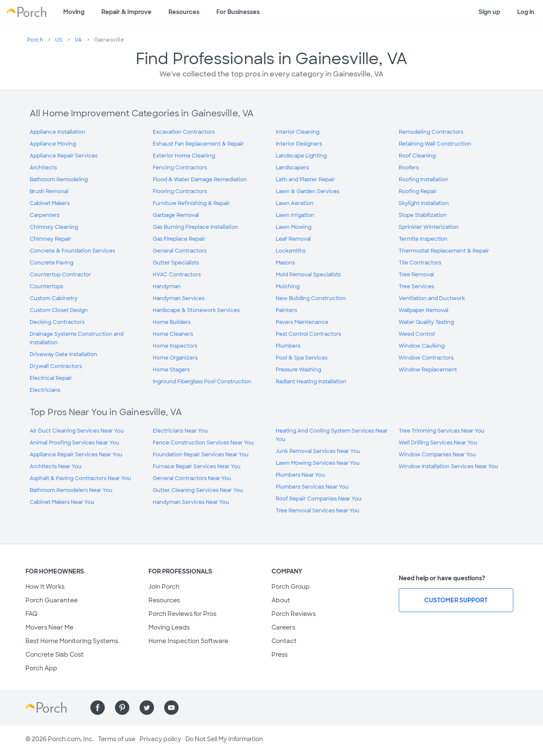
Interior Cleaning (298, 132)
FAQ (31, 614)
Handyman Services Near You (191, 502)
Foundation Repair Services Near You (201, 455)
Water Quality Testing (426, 322)
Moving (74, 12)
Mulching (288, 287)
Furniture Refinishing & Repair (191, 203)
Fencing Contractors (180, 168)
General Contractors (180, 251)
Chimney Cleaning (54, 227)
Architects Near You (56, 467)
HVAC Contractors (177, 275)
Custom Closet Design (59, 310)
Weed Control (417, 334)
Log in (526, 12)
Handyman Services (179, 298)
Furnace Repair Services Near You (197, 467)
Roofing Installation (424, 180)
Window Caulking (422, 346)
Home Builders (172, 322)
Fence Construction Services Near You (203, 443)
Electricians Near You (180, 431)
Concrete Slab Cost (55, 655)
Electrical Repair (51, 378)
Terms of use (117, 739)
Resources (184, 12)
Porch (35, 40)
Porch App (41, 668)
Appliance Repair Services (64, 156)
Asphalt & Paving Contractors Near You (80, 478)
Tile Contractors (420, 263)
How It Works (45, 587)
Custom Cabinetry (54, 298)
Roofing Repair (418, 191)
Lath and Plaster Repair (305, 180)
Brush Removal (49, 191)
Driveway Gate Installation (63, 354)
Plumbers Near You (300, 475)
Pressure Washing (298, 370)
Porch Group (291, 587)
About (281, 600)
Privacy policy (160, 739)
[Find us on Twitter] (147, 708)
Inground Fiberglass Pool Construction (202, 382)
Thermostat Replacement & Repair (444, 251)
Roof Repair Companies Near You (319, 499)
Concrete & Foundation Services (72, 251)
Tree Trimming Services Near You (442, 431)
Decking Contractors (57, 322)
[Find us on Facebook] (98, 708)
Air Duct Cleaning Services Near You (77, 431)
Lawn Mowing (294, 227)
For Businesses (238, 12)
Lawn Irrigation (295, 215)
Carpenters (45, 215)
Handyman (167, 287)
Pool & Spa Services (302, 358)
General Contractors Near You (192, 478)
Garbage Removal (176, 215)
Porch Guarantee (52, 600)
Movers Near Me (49, 627)
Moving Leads (169, 627)
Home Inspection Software (188, 641)
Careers (283, 627)
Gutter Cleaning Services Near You (198, 490)
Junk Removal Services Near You (318, 451)
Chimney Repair (50, 239)
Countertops (46, 287)
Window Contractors (426, 358)
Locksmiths (291, 251)
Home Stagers (171, 370)
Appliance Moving (53, 144)
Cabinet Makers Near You (62, 502)
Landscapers (292, 168)
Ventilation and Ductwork (432, 298)
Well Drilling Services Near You (438, 443)
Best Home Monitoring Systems (72, 641)
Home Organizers (175, 358)
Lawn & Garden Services (308, 191)
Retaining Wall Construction (435, 144)
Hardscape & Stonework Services (196, 310)
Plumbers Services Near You (312, 487)
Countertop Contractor (60, 275)
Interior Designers (299, 144)
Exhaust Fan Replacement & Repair (198, 144)
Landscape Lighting (301, 156)
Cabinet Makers (50, 203)
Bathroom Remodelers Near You (71, 490)
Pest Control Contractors (308, 334)
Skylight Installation (424, 203)
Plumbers (288, 346)
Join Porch (164, 587)
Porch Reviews (294, 614)
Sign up (489, 12)
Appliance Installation (57, 132)
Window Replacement (428, 370)
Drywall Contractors (56, 366)
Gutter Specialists (176, 263)
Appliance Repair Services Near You (76, 455)
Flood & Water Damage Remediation (200, 180)
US (59, 40)
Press (280, 655)
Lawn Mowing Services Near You (318, 463)
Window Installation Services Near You (448, 467)
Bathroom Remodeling (59, 180)
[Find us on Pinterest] (122, 708)
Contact (284, 641)
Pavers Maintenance (302, 322)
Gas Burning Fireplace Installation (196, 227)
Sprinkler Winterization (429, 227)
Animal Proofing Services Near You (74, 443)
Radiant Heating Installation (311, 382)
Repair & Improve (126, 12)
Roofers (409, 168)
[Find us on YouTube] (171, 708)
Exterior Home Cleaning (184, 156)
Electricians (45, 390)
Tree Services (416, 287)
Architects (43, 168)
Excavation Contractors (184, 132)
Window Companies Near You (437, 455)
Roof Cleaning (417, 156)
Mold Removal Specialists (308, 275)
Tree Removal (416, 275)
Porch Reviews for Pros (182, 614)
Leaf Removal (293, 239)
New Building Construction (311, 298)
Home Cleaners (173, 334)
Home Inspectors (175, 346)
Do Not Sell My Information (224, 739)
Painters (286, 310)
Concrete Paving (52, 263)
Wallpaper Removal (424, 310)
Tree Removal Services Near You (318, 511)
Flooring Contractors (180, 191)
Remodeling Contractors (431, 132)
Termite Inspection (423, 239)
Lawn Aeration (295, 203)
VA (78, 40)
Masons (285, 263)
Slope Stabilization (423, 215)
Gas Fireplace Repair (179, 239)
